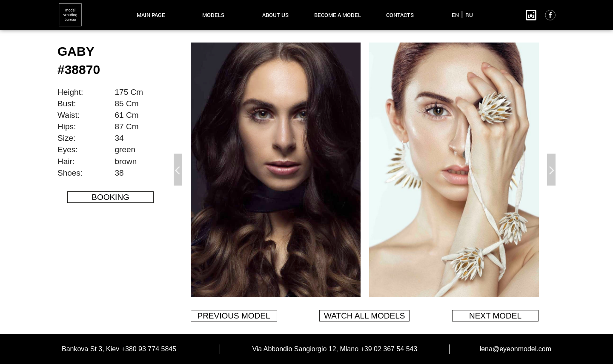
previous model (233, 316)
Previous (178, 170)
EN (455, 15)
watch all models (364, 316)
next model (495, 316)
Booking (110, 197)
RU (469, 15)
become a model (338, 15)
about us (275, 15)
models (213, 15)
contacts (400, 15)
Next (551, 170)
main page (151, 15)
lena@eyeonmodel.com (516, 349)
